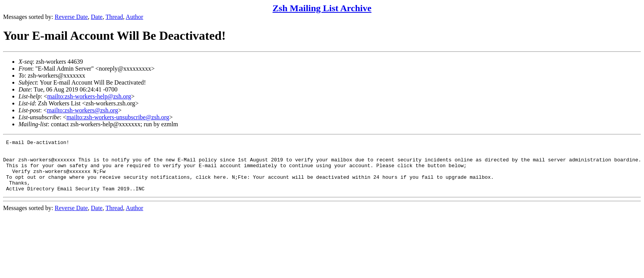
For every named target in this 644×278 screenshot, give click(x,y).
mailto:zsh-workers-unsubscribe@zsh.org (118, 117)
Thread (114, 17)
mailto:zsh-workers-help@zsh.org (89, 96)
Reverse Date (71, 17)
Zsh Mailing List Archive (322, 8)
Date (97, 17)
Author (134, 17)
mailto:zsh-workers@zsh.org (82, 110)
